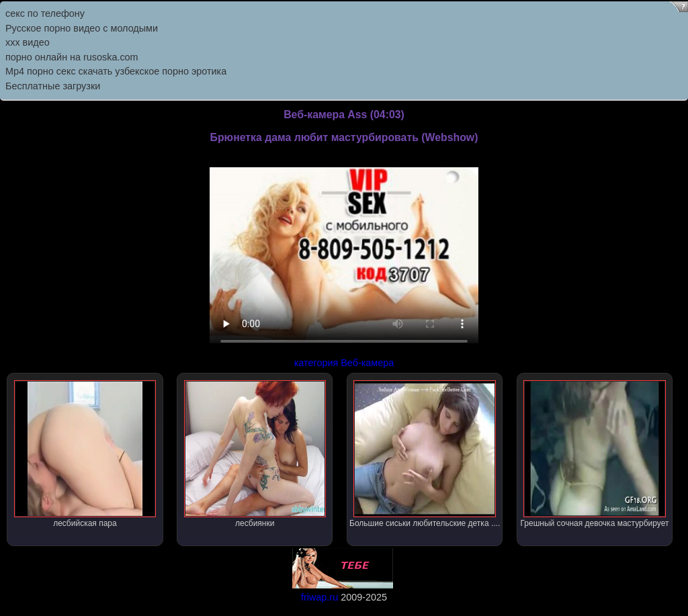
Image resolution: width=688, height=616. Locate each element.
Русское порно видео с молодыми (82, 28)
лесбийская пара (85, 454)
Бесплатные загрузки (53, 86)
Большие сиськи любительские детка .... (425, 454)
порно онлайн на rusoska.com (72, 57)
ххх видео (28, 42)
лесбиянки (255, 454)
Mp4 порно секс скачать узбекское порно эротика (116, 71)
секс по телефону (45, 13)
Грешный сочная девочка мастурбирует (595, 454)
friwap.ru (319, 597)
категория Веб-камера (344, 363)
